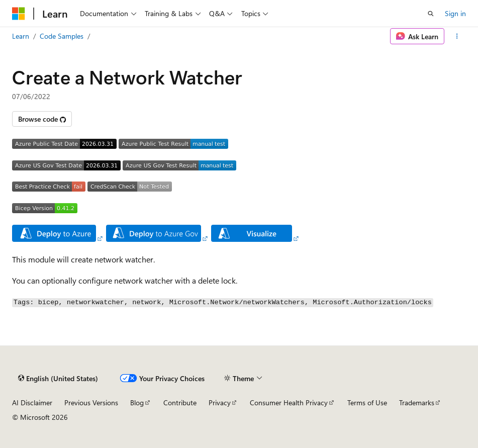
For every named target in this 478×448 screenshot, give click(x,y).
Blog (137, 402)
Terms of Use (367, 402)
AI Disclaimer (32, 402)
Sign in (455, 13)
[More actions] (457, 36)
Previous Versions (91, 402)
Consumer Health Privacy (289, 402)
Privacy (220, 402)
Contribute (180, 402)
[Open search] (431, 14)
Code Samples (62, 36)
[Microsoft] (19, 14)
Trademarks (417, 402)
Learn (21, 36)
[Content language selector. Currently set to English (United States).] (58, 378)
